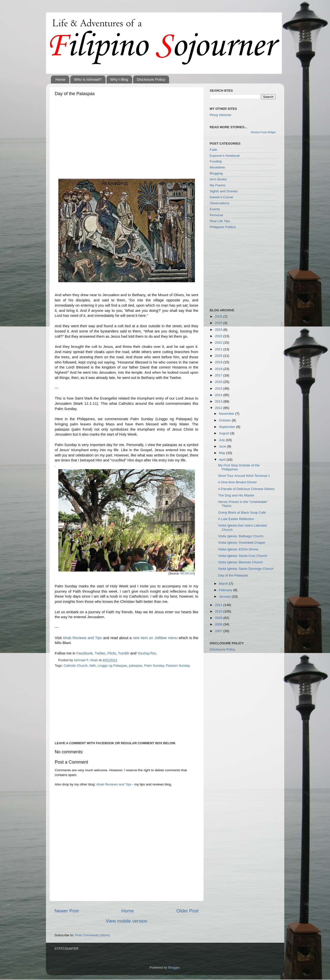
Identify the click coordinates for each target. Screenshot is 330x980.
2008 (219, 624)
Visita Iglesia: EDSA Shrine (238, 549)
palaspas (136, 666)
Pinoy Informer (221, 115)
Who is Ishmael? (88, 79)
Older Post (187, 911)
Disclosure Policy (151, 79)
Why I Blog (119, 79)
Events (215, 209)
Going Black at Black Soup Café (242, 512)
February (226, 590)
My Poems (218, 185)
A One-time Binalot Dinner (237, 482)
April (223, 460)
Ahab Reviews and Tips (82, 638)
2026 (219, 316)
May (223, 453)
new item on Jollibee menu (155, 638)
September (228, 427)
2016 (219, 382)
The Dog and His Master (236, 495)
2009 (219, 618)
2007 (219, 631)
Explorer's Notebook (225, 156)
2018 (219, 369)
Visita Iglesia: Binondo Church (240, 562)
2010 (219, 611)
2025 (219, 323)
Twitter (100, 653)
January (225, 596)
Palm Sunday (154, 666)
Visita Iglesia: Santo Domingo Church (246, 569)
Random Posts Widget (263, 132)
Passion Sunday (178, 666)
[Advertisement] (127, 136)
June (223, 446)
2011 (219, 605)
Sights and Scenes (224, 191)
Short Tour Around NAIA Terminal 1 (244, 476)
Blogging (216, 173)
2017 (219, 375)
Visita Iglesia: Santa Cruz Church (243, 556)
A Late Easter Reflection (236, 519)
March (224, 584)
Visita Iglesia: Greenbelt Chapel (241, 543)
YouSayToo (147, 653)
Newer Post (67, 911)
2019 (219, 362)
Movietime (218, 167)
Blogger (174, 967)
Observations (220, 203)
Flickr (112, 653)
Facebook (85, 653)
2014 (219, 395)
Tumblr (124, 653)
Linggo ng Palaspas (112, 666)
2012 (219, 408)
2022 (219, 343)
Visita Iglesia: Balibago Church (241, 536)
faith (93, 666)
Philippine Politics (223, 227)
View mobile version (127, 921)
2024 (219, 330)
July (222, 440)
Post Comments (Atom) (92, 935)
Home (60, 79)
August (225, 433)
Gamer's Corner (222, 197)
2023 (219, 336)
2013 (219, 401)
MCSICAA (187, 573)
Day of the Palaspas (233, 575)
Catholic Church (76, 666)
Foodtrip (216, 161)
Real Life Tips (220, 221)
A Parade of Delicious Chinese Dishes (246, 489)
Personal (216, 215)
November (227, 414)
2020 (219, 356)
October (225, 420)
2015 (219, 388)
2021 (219, 349)
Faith (214, 150)
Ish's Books (218, 179)
